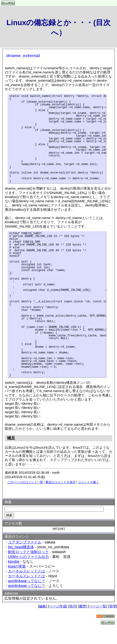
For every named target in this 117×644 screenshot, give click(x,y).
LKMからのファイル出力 (28, 557)
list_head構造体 (21, 547)
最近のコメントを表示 (60, 482)
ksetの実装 (17, 566)
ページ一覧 (97, 606)
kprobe (14, 562)
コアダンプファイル (25, 542)
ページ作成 (58, 606)
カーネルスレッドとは (27, 571)
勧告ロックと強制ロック (28, 552)
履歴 (82, 606)
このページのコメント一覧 (25, 482)
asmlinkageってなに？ (27, 581)
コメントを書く (88, 482)
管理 (113, 606)
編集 (42, 606)
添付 (73, 606)
